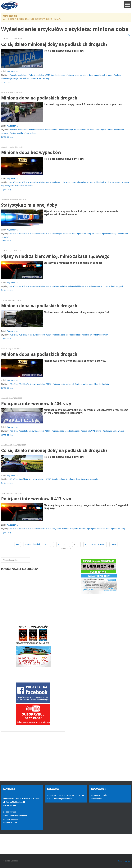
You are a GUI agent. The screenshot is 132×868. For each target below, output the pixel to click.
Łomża (98, 384)
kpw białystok (8, 186)
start (18, 544)
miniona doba (73, 75)
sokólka (14, 75)
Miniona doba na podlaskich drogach (39, 98)
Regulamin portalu (99, 795)
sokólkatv (23, 75)
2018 (48, 75)
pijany (56, 286)
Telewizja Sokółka (10, 861)
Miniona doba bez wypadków (31, 153)
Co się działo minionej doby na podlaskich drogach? (54, 44)
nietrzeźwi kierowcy (41, 78)
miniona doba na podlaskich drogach (97, 75)
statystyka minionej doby (78, 182)
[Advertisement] (33, 755)
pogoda (95, 479)
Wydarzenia (12, 71)
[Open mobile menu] (127, 5)
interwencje (118, 182)
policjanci (108, 431)
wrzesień (97, 234)
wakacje (86, 479)
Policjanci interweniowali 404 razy (36, 404)
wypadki (121, 286)
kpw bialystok (31, 133)
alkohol (27, 78)
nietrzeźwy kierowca (84, 384)
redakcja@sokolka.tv (18, 815)
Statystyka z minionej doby (29, 205)
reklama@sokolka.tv (63, 799)
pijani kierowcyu (110, 234)
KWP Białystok (96, 431)
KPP (128, 182)
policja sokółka (17, 133)
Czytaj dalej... (7, 82)
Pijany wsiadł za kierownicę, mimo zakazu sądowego (55, 256)
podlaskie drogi (59, 75)
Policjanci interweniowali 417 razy (36, 499)
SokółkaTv (24, 182)
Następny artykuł (98, 544)
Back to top (124, 861)
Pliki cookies (96, 799)
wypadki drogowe (79, 529)
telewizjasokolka (37, 75)
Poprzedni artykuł (32, 544)
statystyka (58, 234)
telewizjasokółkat (37, 479)
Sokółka (14, 182)
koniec (113, 544)
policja (118, 75)
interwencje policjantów (12, 78)
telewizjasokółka (38, 182)
